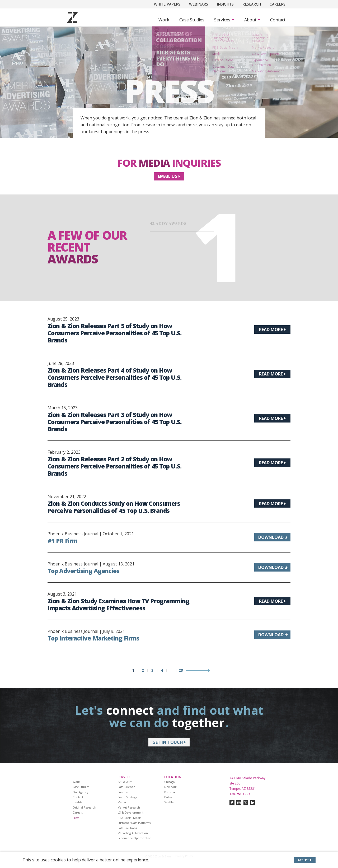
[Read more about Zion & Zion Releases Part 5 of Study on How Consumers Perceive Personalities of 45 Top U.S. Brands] (272, 329)
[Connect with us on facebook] (232, 803)
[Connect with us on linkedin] (253, 803)
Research (252, 4)
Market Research (129, 807)
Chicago (170, 782)
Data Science (126, 787)
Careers (278, 4)
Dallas (168, 797)
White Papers (167, 4)
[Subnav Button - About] (252, 20)
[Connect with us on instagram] (239, 803)
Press (76, 818)
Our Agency (80, 792)
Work (164, 20)
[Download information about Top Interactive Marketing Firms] (272, 635)
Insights (225, 4)
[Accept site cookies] (305, 860)
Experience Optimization (135, 838)
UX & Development (131, 813)
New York (170, 787)
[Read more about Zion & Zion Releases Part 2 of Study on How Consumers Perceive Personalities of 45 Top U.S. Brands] (272, 463)
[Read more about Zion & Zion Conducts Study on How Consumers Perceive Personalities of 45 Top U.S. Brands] (272, 504)
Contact (278, 20)
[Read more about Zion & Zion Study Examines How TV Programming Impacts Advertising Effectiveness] (272, 601)
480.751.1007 (240, 794)
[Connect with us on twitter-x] (246, 803)
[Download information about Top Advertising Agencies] (272, 567)
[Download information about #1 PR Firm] (272, 537)
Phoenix (170, 792)
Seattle (169, 802)
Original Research (84, 807)
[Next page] (198, 671)
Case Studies (192, 20)
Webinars (199, 4)
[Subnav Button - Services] (224, 20)
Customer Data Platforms (134, 823)
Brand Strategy (127, 797)
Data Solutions (127, 828)
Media (122, 802)
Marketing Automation (133, 833)
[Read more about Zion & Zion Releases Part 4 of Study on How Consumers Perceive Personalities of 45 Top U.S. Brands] (272, 374)
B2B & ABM (125, 782)
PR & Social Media (130, 818)
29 (181, 671)
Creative (123, 792)
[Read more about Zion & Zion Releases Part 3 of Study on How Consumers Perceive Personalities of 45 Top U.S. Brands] (272, 418)
